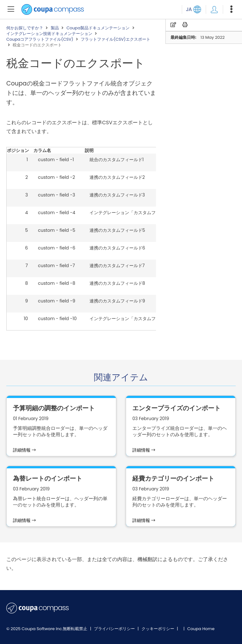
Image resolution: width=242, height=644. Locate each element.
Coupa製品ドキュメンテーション (98, 28)
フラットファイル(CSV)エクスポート (115, 39)
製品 (55, 28)
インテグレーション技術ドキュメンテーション (49, 34)
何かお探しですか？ (25, 28)
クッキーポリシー (158, 629)
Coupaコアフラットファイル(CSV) (40, 39)
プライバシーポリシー (115, 629)
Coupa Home (201, 629)
